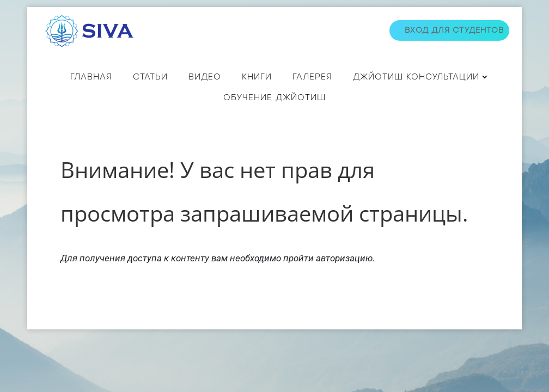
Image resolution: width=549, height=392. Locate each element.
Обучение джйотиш (274, 97)
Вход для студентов (454, 30)
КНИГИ (257, 77)
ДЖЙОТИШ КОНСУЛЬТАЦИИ (416, 77)
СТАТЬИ (150, 77)
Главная (91, 77)
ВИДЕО (205, 77)
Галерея (312, 77)
